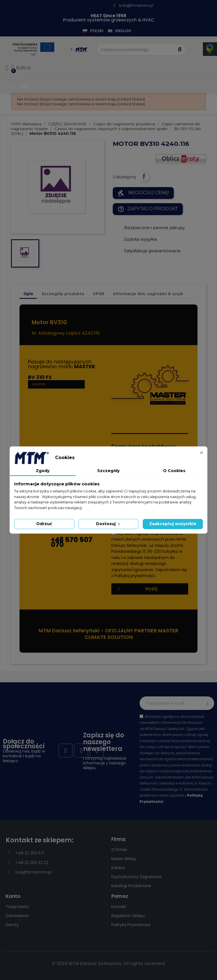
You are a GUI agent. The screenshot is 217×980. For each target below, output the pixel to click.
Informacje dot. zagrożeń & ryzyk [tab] (148, 294)
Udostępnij (144, 176)
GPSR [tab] (98, 294)
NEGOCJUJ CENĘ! (143, 193)
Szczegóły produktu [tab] (63, 294)
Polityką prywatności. (135, 576)
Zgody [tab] (43, 471)
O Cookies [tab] (174, 471)
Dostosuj (108, 524)
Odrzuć (44, 524)
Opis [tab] (28, 294)
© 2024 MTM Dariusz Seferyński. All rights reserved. (109, 963)
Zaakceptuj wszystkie (173, 524)
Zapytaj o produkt (148, 209)
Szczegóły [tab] (108, 471)
